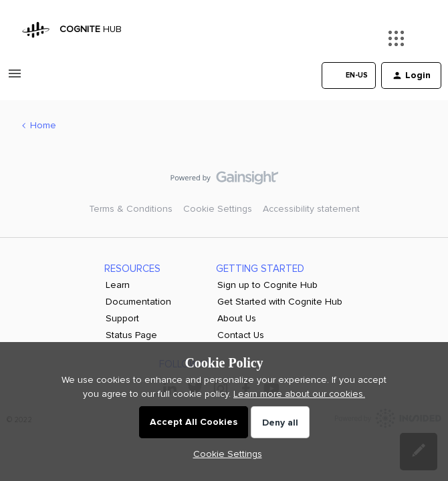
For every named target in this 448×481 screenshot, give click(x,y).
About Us (237, 318)
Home (43, 125)
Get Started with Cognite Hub (280, 302)
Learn (118, 285)
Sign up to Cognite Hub (267, 285)
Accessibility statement (311, 209)
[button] (15, 78)
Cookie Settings (218, 209)
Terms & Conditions (131, 209)
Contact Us (241, 335)
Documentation (138, 302)
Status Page (131, 335)
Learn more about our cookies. (299, 394)
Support (122, 318)
